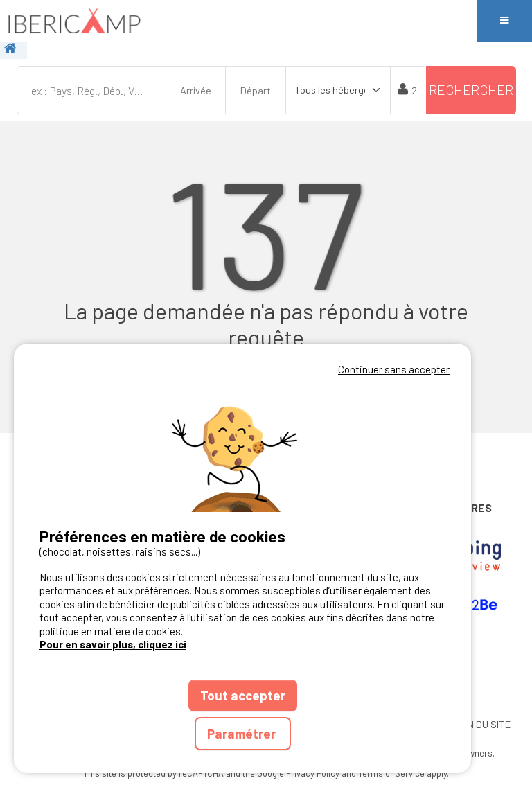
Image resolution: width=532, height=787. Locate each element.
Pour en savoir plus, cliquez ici (113, 644)
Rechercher (471, 90)
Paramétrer (243, 733)
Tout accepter (243, 695)
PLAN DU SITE (480, 724)
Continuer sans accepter (394, 369)
